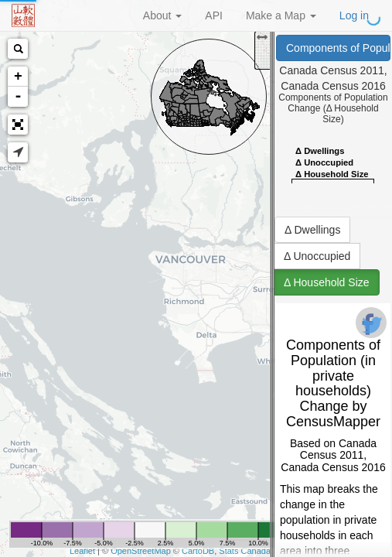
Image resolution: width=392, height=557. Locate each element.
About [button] (162, 15)
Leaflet (82, 551)
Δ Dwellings (312, 230)
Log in (354, 15)
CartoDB (198, 551)
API (214, 15)
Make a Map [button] (281, 15)
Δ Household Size (327, 282)
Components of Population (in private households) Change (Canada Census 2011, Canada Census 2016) (338, 48)
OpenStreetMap (141, 551)
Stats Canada (245, 551)
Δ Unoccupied (317, 256)
